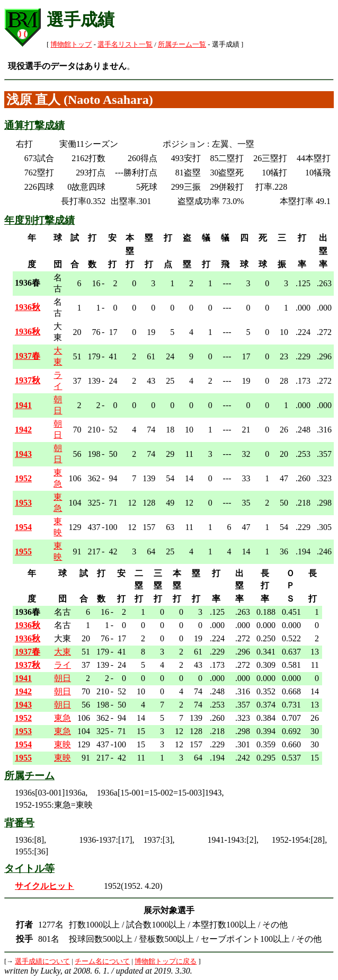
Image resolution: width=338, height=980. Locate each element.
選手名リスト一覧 (125, 45)
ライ (63, 665)
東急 (63, 718)
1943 (23, 454)
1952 (23, 478)
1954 (23, 527)
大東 (63, 652)
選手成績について (42, 961)
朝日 (63, 678)
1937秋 (28, 380)
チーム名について (102, 961)
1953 (23, 503)
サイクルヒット (45, 886)
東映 (63, 744)
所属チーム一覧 (182, 45)
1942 (23, 430)
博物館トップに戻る (166, 961)
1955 (23, 551)
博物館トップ (71, 45)
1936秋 (28, 307)
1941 (23, 405)
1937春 (28, 356)
